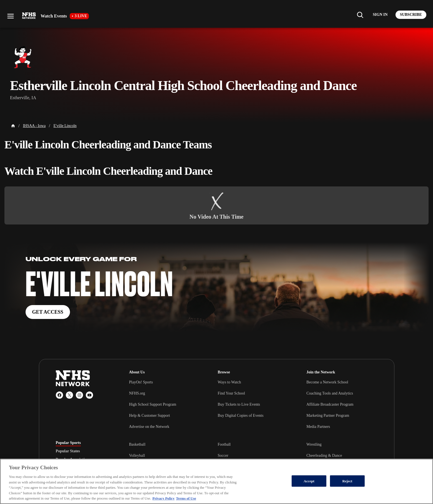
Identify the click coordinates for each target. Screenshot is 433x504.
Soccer (223, 456)
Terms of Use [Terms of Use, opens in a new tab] (186, 498)
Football (224, 444)
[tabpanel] (253, 455)
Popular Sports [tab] (68, 443)
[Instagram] (79, 395)
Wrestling (314, 444)
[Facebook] (59, 395)
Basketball (137, 444)
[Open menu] (11, 16)
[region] (216, 481)
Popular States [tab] (68, 451)
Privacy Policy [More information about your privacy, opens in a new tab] (164, 498)
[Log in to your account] (380, 15)
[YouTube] (89, 395)
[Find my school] (360, 15)
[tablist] (84, 451)
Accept (309, 481)
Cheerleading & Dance (324, 456)
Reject (347, 481)
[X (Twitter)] (69, 395)
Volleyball (137, 456)
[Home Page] (13, 126)
